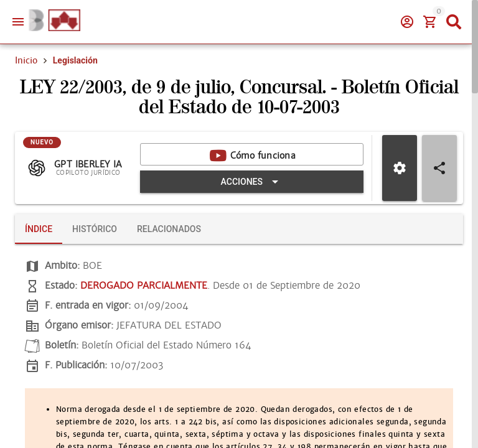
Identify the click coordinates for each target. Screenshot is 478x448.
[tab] (39, 229)
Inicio (26, 60)
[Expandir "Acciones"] (252, 182)
